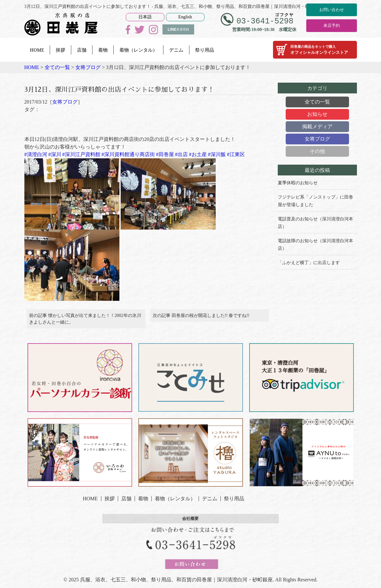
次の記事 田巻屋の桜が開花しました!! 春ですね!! (201, 318)
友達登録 (178, 29)
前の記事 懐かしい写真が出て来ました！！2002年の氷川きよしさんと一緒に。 (85, 321)
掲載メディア (317, 126)
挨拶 (60, 50)
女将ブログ (65, 102)
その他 (317, 151)
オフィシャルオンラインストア (315, 50)
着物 (103, 50)
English (185, 17)
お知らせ (317, 114)
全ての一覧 (317, 102)
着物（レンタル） (138, 50)
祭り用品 (205, 50)
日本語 (145, 17)
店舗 (82, 50)
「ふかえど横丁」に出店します (309, 263)
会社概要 (191, 523)
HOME (37, 50)
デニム (176, 50)
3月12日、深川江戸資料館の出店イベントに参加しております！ (138, 89)
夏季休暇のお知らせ (298, 183)
